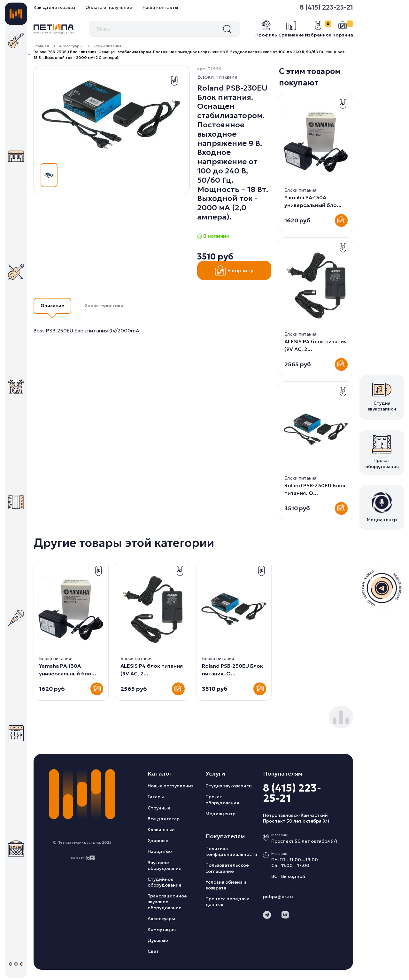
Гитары (156, 797)
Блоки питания (107, 46)
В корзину (234, 270)
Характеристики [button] (104, 306)
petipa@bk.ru (278, 896)
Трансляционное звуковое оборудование (167, 902)
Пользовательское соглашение (227, 868)
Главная (41, 46)
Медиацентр (220, 814)
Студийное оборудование (165, 882)
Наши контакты (160, 7)
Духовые (158, 940)
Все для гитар (164, 819)
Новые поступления (171, 786)
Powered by (82, 858)
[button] (335, 721)
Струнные (159, 808)
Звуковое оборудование (165, 865)
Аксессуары (71, 46)
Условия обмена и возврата (226, 885)
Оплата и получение (109, 7)
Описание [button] (52, 306)
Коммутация (162, 929)
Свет (153, 951)
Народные (160, 851)
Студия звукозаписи (229, 786)
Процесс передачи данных (228, 902)
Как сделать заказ (54, 7)
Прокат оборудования (222, 800)
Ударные (158, 841)
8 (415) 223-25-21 (326, 7)
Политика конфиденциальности (231, 851)
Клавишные (161, 830)
